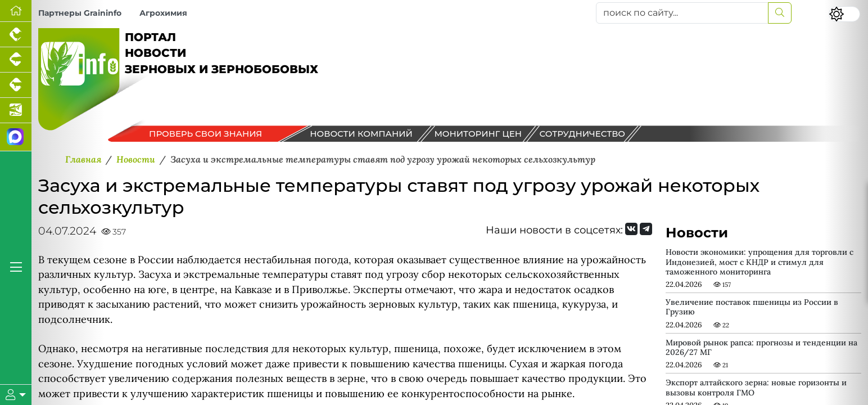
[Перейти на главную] (16, 11)
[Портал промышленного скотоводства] (16, 85)
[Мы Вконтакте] (631, 229)
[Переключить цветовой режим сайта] (844, 14)
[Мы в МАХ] (16, 137)
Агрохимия (163, 13)
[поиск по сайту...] (682, 13)
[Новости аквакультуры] (16, 111)
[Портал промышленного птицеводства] (16, 35)
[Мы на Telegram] (646, 229)
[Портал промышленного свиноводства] (16, 60)
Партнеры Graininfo (80, 13)
